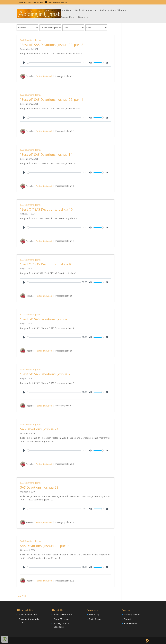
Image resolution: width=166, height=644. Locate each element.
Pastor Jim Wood (44, 76)
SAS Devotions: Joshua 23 (39, 487)
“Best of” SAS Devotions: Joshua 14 (46, 154)
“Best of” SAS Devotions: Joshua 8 (45, 319)
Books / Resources (84, 10)
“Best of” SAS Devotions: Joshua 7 (45, 374)
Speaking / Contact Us (61, 17)
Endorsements (131, 624)
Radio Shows (95, 619)
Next (24, 596)
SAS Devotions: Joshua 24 (39, 429)
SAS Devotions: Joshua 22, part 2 (45, 546)
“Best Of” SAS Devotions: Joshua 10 (46, 209)
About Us (64, 10)
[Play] (24, 63)
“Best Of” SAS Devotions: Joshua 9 (46, 264)
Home (53, 10)
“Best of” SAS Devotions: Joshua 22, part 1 (52, 99)
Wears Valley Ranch (28, 615)
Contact (127, 619)
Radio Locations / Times (112, 10)
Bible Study (94, 615)
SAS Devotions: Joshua (31, 40)
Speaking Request (132, 615)
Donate (82, 17)
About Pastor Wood (63, 615)
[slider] (54, 63)
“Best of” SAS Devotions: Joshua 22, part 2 (52, 45)
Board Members (61, 619)
